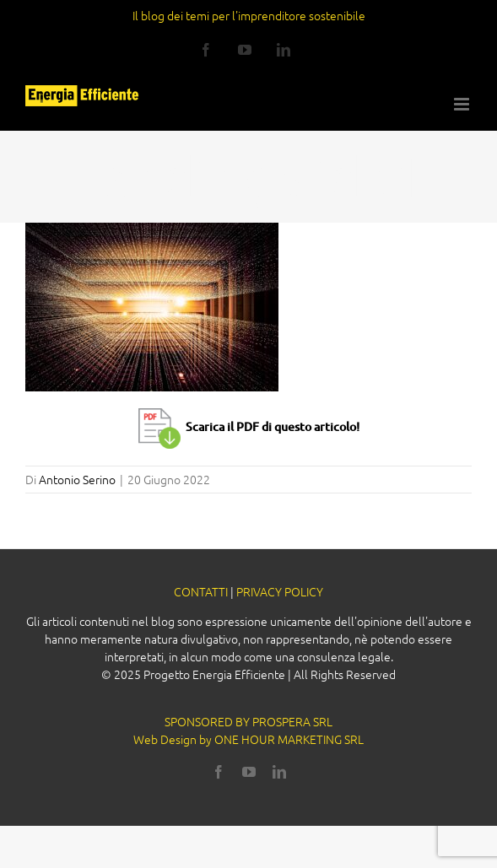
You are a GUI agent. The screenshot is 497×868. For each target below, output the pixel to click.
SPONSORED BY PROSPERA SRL (248, 721)
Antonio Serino (77, 479)
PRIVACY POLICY (280, 591)
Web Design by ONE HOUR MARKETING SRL (248, 739)
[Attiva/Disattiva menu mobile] (463, 104)
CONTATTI (201, 591)
